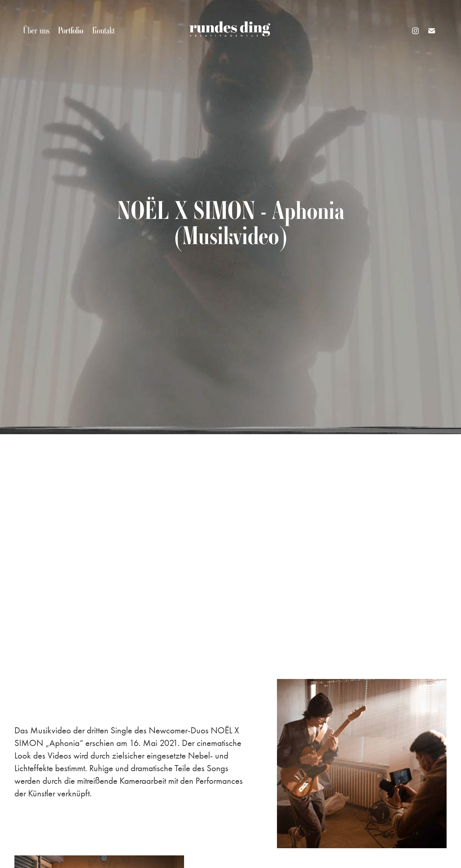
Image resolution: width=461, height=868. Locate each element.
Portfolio (71, 30)
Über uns (36, 30)
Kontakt (104, 30)
